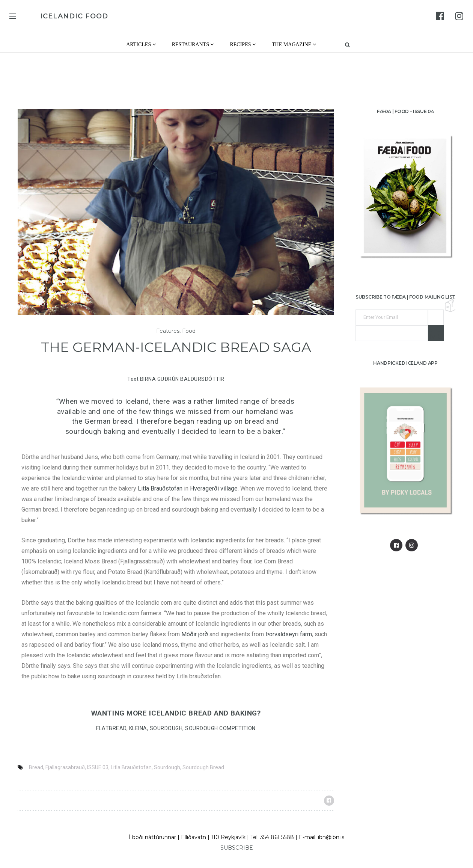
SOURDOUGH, (168, 728)
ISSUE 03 (98, 767)
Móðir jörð (195, 634)
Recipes (243, 45)
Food (189, 331)
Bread (36, 767)
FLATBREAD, (113, 728)
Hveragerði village (214, 488)
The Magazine (294, 45)
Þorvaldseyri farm (289, 634)
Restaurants (193, 45)
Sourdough (167, 767)
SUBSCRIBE (237, 848)
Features (168, 331)
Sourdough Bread (203, 767)
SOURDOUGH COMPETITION (220, 728)
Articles (141, 45)
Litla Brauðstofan (160, 488)
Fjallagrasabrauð (65, 767)
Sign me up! (436, 333)
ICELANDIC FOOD (74, 16)
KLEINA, (139, 728)
